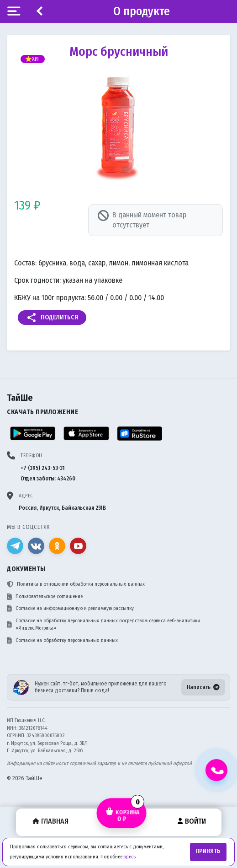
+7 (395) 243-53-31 (43, 468)
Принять (208, 851)
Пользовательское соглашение (45, 597)
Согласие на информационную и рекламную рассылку (70, 609)
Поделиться (52, 318)
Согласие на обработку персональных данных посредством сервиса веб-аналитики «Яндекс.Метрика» (103, 625)
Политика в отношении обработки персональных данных (76, 584)
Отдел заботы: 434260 (48, 479)
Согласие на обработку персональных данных (62, 641)
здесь (130, 857)
